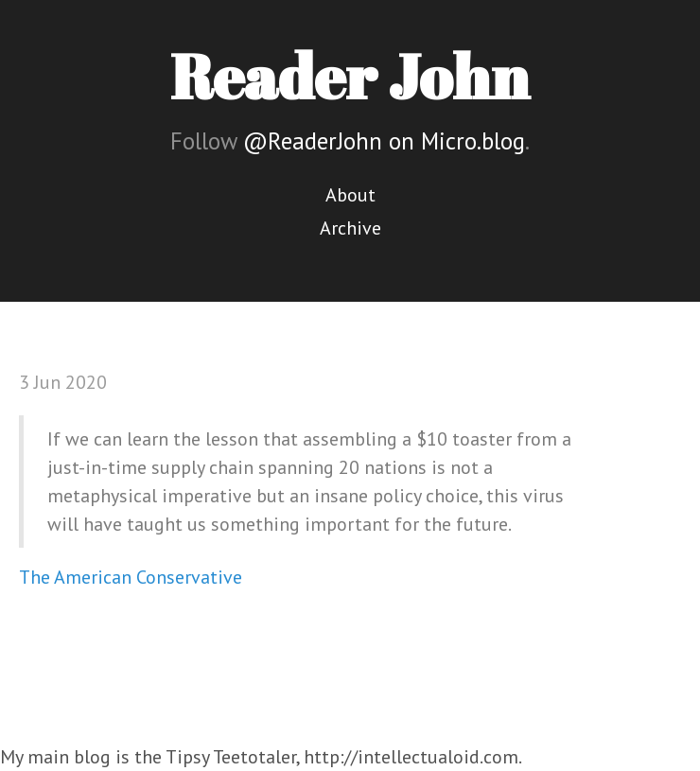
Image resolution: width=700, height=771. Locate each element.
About (350, 195)
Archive (350, 228)
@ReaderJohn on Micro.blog (384, 141)
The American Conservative (131, 577)
